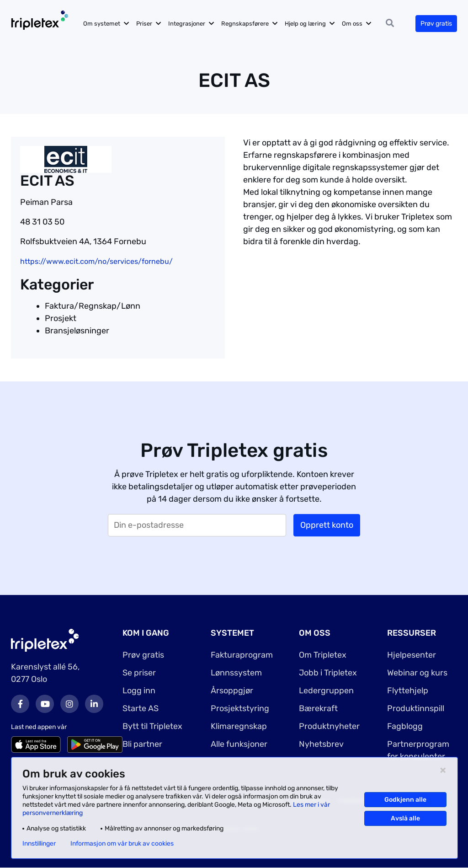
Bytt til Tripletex (152, 726)
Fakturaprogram (242, 655)
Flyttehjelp (408, 691)
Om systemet (102, 24)
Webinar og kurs (417, 673)
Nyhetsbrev (321, 744)
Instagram (69, 704)
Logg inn (139, 691)
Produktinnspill (416, 708)
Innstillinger (39, 844)
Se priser (139, 673)
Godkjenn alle (405, 800)
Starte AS (141, 708)
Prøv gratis (436, 24)
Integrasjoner (187, 24)
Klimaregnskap (239, 726)
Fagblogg (405, 726)
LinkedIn (94, 704)
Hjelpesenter (412, 655)
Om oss (353, 24)
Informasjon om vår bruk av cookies (122, 844)
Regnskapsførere (245, 24)
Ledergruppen (326, 691)
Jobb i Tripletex (328, 673)
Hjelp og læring (306, 24)
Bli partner (142, 744)
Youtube (45, 704)
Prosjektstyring (240, 708)
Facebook (20, 704)
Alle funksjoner (239, 744)
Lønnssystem (236, 673)
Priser (145, 24)
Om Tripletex (323, 655)
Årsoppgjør (232, 691)
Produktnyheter (329, 726)
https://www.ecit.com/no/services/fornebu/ (96, 261)
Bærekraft (318, 708)
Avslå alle (405, 818)
